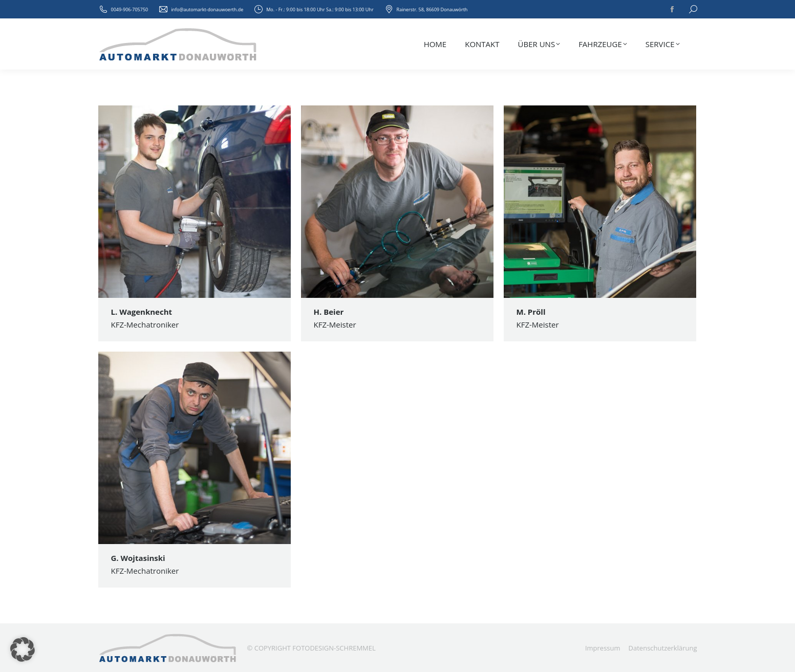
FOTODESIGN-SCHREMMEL (334, 648)
